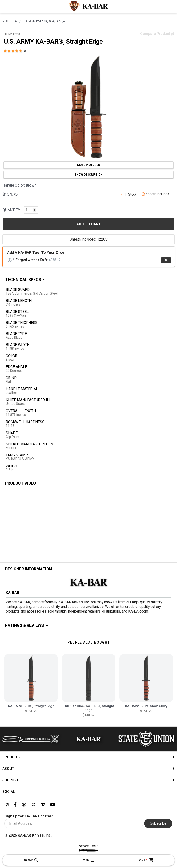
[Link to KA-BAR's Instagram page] (7, 805)
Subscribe (158, 823)
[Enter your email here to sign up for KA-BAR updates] (74, 823)
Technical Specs (23, 280)
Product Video (21, 483)
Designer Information (28, 569)
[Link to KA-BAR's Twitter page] (34, 805)
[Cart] (146, 860)
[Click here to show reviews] (15, 51)
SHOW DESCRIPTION (88, 175)
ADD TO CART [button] (89, 224)
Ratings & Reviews (24, 625)
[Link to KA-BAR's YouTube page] (53, 805)
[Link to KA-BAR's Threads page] (24, 805)
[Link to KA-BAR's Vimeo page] (43, 805)
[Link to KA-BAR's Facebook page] (15, 805)
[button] (31, 860)
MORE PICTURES (88, 165)
